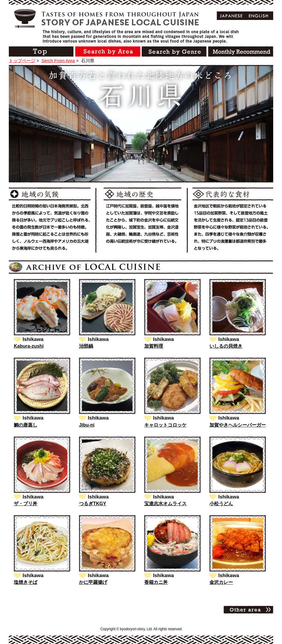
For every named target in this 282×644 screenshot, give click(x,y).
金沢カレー (221, 582)
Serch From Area (58, 61)
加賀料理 (154, 346)
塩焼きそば (26, 582)
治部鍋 (86, 346)
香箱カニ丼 (156, 582)
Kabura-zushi (29, 346)
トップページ (22, 61)
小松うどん (221, 504)
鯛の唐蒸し (26, 425)
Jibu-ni (87, 425)
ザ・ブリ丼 (26, 504)
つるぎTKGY (93, 504)
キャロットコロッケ (165, 425)
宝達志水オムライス (165, 504)
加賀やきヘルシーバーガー (238, 425)
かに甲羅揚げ (93, 582)
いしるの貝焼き (226, 346)
